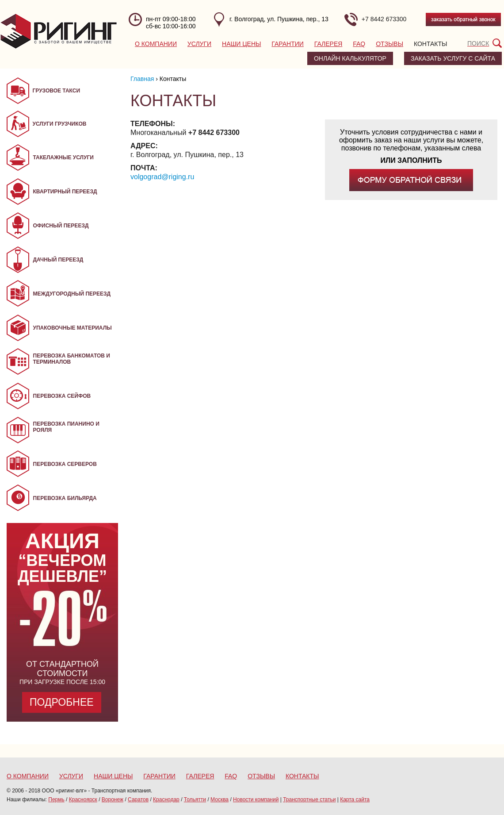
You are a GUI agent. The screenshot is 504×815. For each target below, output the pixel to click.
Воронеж (113, 800)
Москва (220, 800)
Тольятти (195, 800)
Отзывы (389, 44)
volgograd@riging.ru (162, 177)
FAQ (359, 44)
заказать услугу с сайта (453, 58)
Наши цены (241, 44)
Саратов (138, 800)
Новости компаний (256, 800)
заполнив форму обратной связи (411, 180)
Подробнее (62, 702)
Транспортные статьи (309, 800)
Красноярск (83, 800)
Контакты (431, 44)
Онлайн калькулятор (350, 58)
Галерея (328, 44)
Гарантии (288, 44)
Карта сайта (355, 800)
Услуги (199, 44)
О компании (156, 44)
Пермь (56, 800)
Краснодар (166, 800)
